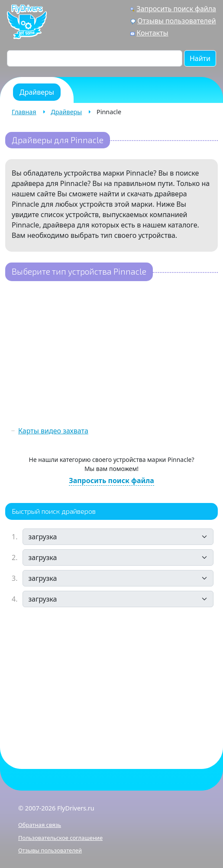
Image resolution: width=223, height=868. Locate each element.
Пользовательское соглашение (60, 838)
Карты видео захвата (53, 431)
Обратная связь (40, 825)
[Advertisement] (111, 355)
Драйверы (66, 112)
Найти (200, 58)
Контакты (152, 33)
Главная (24, 112)
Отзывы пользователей (177, 21)
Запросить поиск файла (176, 9)
